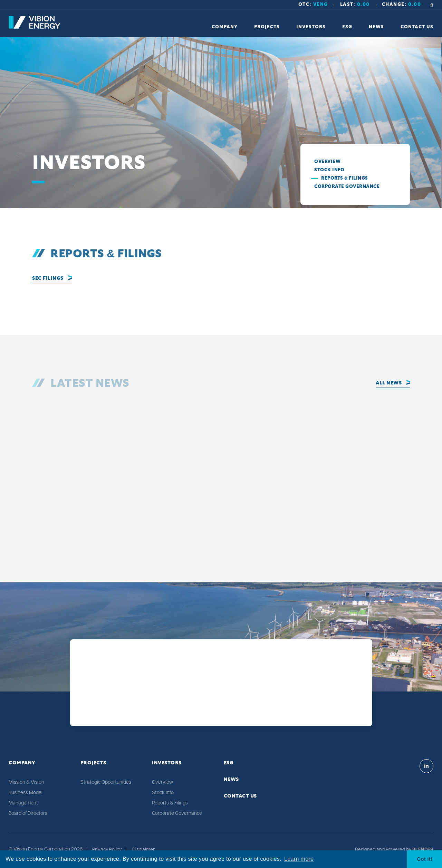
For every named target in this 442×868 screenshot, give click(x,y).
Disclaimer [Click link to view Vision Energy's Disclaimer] (143, 850)
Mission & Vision (26, 783)
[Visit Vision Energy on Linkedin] (426, 766)
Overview (327, 162)
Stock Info (329, 170)
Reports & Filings (345, 178)
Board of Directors (28, 814)
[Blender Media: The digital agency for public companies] (422, 850)
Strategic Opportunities (106, 783)
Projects (93, 763)
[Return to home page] (35, 27)
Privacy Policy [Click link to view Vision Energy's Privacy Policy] (107, 850)
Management (23, 803)
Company (22, 763)
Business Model (26, 793)
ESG (229, 763)
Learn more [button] (299, 859)
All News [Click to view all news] (389, 383)
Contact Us (240, 796)
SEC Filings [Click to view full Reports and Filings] (48, 278)
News (231, 780)
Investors (167, 763)
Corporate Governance (347, 187)
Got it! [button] (425, 859)
